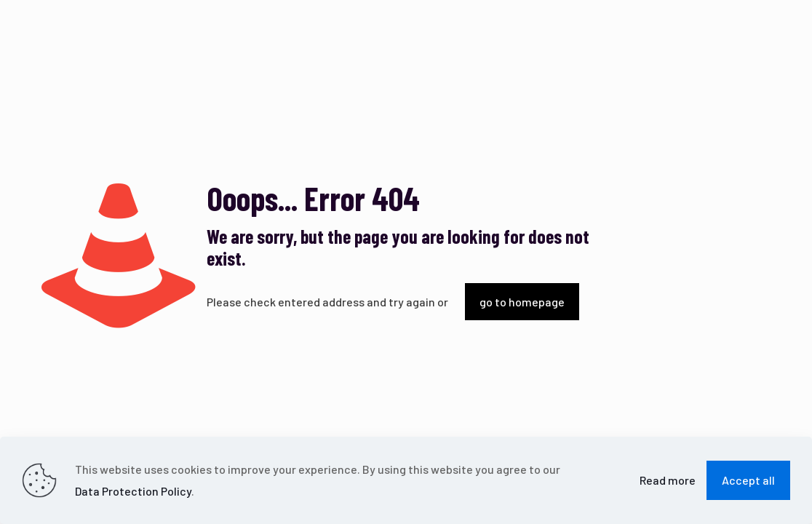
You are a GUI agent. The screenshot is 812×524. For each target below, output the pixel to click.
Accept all (748, 480)
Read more (668, 480)
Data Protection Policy (133, 491)
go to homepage (522, 302)
